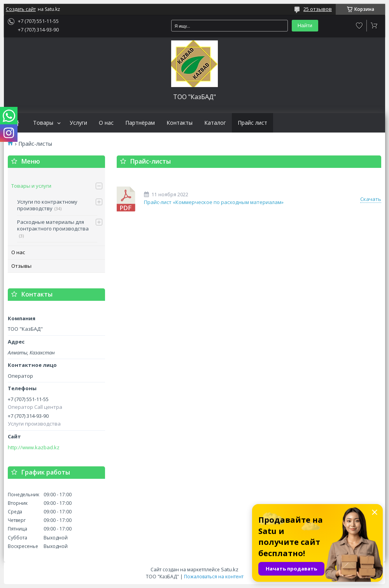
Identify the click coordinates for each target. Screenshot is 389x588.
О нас (106, 123)
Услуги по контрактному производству (47, 205)
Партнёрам (140, 123)
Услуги (78, 123)
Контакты (180, 123)
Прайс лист (252, 123)
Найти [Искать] (305, 25)
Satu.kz (230, 569)
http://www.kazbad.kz (34, 448)
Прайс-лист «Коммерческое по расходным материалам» (126, 199)
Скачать (371, 199)
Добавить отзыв (359, 26)
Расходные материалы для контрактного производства (53, 225)
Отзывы (21, 266)
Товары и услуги (31, 186)
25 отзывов (318, 9)
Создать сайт (21, 9)
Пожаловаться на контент (214, 577)
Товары (43, 123)
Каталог (215, 123)
